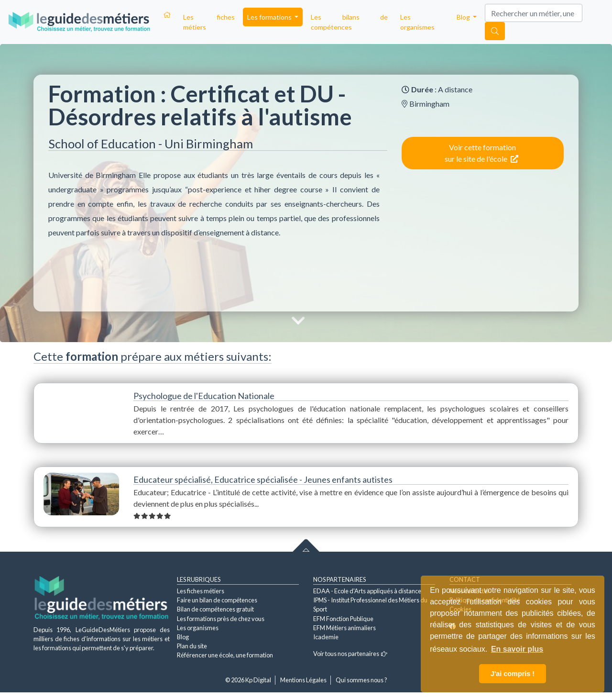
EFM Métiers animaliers (344, 628)
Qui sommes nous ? (361, 680)
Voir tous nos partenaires (350, 654)
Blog (183, 637)
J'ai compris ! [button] (513, 674)
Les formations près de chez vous (221, 619)
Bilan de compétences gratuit (215, 609)
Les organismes (417, 22)
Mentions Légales (303, 680)
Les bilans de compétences (349, 22)
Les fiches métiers (209, 22)
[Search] (534, 13)
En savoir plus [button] (517, 649)
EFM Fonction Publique (343, 619)
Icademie (326, 637)
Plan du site (192, 646)
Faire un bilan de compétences (217, 600)
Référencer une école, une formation (225, 655)
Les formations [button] (270, 17)
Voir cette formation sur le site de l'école (481, 153)
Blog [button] (464, 17)
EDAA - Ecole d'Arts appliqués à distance (367, 591)
